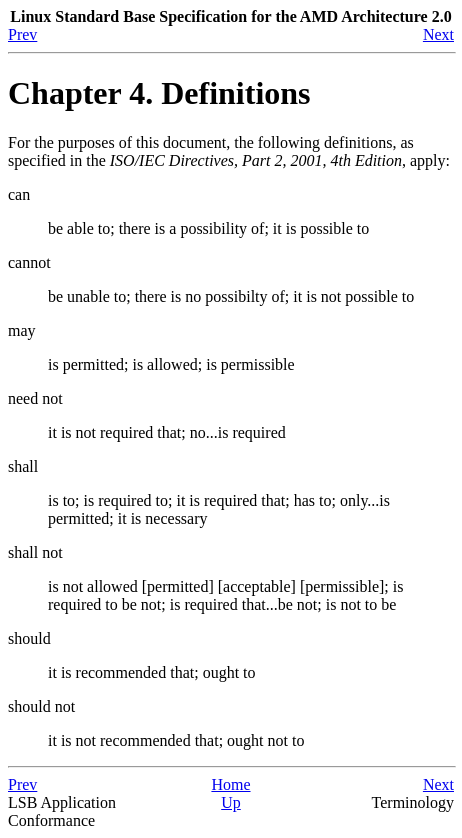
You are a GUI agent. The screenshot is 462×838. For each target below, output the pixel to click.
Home (230, 784)
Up (231, 802)
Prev (22, 34)
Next (438, 34)
